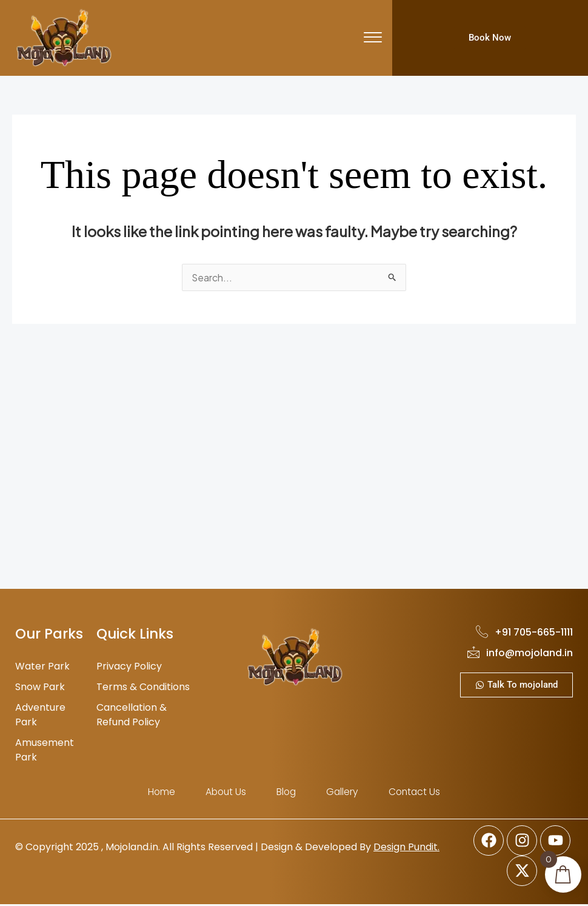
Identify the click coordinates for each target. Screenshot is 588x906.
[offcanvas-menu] (373, 38)
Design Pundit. (406, 848)
